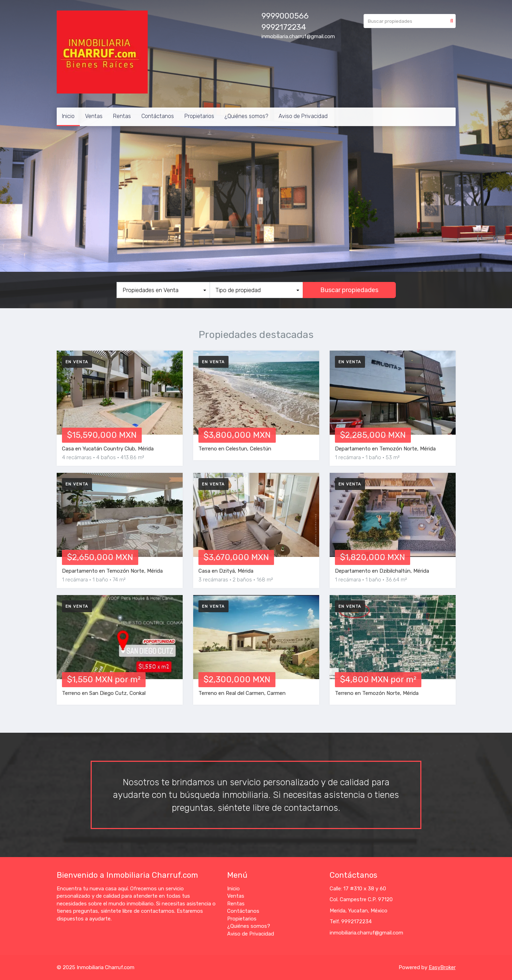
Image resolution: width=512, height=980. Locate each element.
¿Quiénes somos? (246, 116)
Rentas (122, 116)
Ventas (94, 116)
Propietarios (199, 116)
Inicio (68, 116)
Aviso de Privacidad (303, 116)
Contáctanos (158, 116)
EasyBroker (442, 967)
